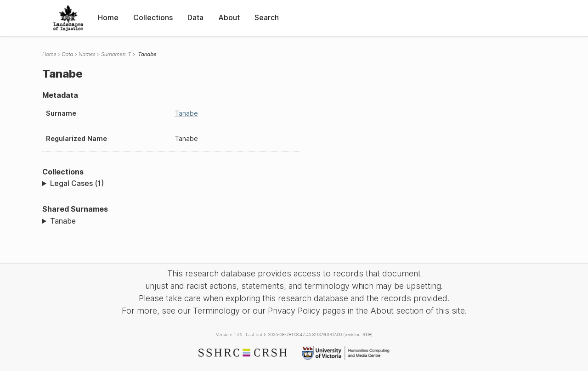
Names (87, 54)
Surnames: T (116, 54)
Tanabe (186, 113)
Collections (153, 17)
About (229, 17)
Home (108, 17)
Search (267, 17)
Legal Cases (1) (77, 183)
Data (195, 17)
